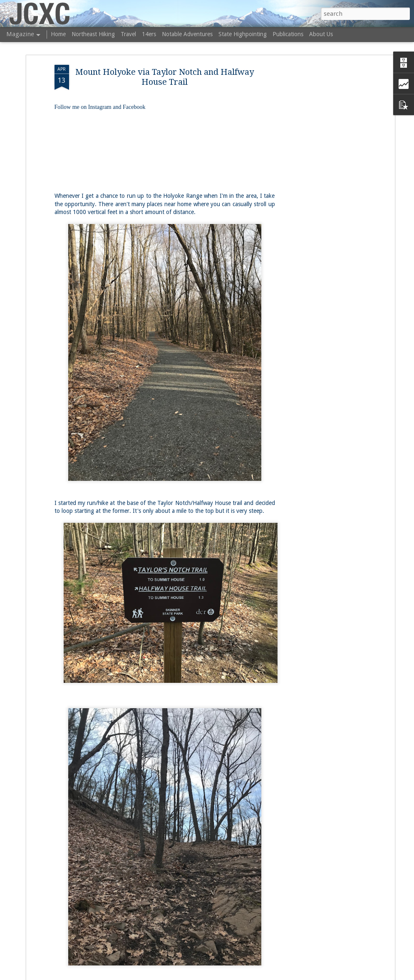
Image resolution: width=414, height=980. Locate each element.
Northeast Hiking (93, 34)
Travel (128, 34)
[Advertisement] (321, 196)
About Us (321, 34)
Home (58, 34)
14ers (149, 34)
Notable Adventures (187, 34)
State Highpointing (243, 34)
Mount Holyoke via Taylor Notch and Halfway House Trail (165, 77)
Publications (288, 34)
